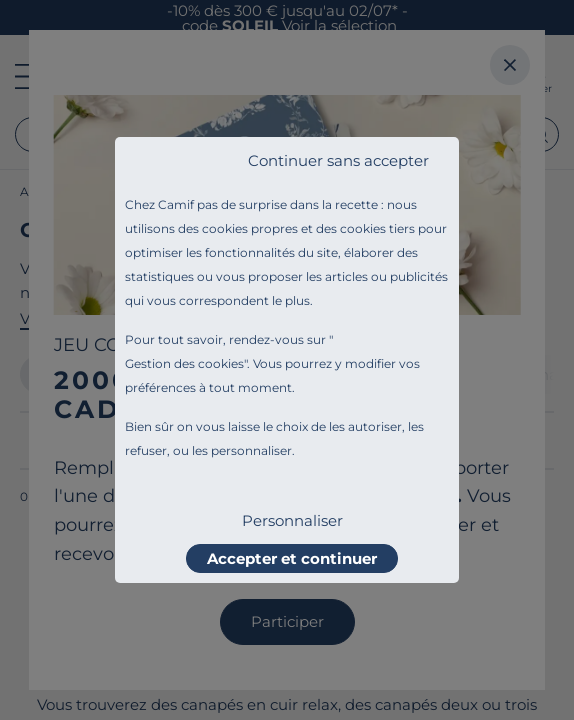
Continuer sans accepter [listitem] (338, 160)
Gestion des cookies (184, 363)
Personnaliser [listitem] (292, 520)
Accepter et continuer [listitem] (292, 558)
